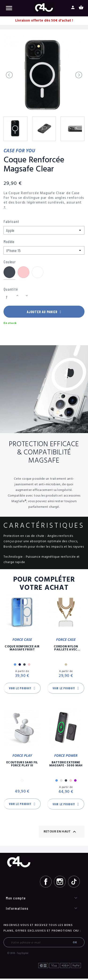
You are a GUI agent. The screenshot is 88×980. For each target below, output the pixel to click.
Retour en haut (60, 833)
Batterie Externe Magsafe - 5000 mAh (66, 765)
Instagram (60, 883)
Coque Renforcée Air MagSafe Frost (22, 650)
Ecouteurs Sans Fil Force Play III (22, 765)
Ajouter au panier (44, 312)
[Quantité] (9, 297)
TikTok (74, 883)
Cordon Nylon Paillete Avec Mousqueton (66, 650)
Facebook (46, 883)
